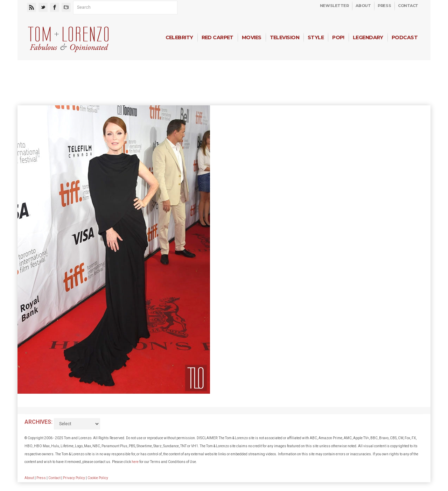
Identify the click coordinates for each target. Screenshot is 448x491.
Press (384, 6)
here (135, 462)
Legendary (368, 37)
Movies (252, 37)
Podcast (405, 37)
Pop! (338, 37)
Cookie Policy (98, 478)
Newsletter (334, 6)
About (363, 6)
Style (316, 37)
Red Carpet (218, 37)
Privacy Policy (74, 478)
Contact (408, 6)
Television (285, 37)
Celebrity (179, 37)
